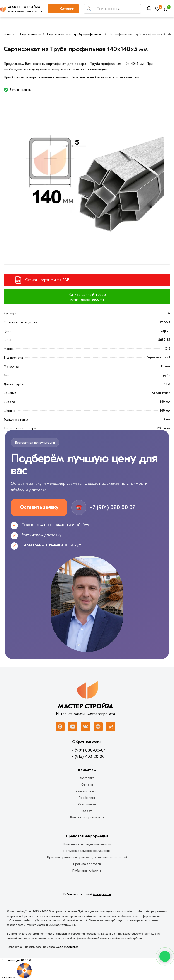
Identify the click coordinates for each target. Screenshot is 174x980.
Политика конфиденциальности (87, 844)
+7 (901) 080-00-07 (87, 750)
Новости (87, 811)
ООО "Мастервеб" (68, 947)
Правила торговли (87, 864)
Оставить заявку (39, 507)
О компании (87, 804)
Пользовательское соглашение (87, 851)
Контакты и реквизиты (87, 817)
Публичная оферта (87, 871)
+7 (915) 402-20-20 (87, 757)
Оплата (87, 785)
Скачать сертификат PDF (47, 280)
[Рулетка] (16, 969)
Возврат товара (87, 791)
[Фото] (87, 183)
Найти (132, 10)
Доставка (87, 778)
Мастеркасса (102, 894)
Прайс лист (87, 798)
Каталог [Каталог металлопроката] (63, 9)
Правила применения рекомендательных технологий (87, 857)
